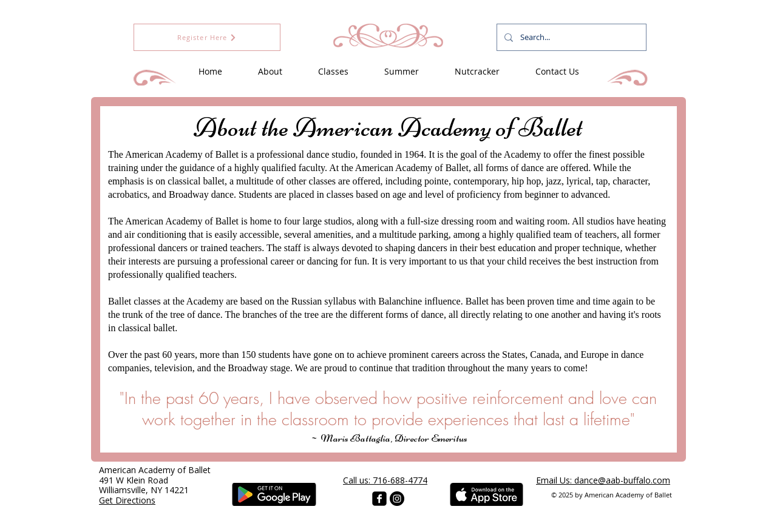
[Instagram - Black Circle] (397, 499)
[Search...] (570, 37)
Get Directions (127, 500)
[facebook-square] (379, 499)
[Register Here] (207, 37)
